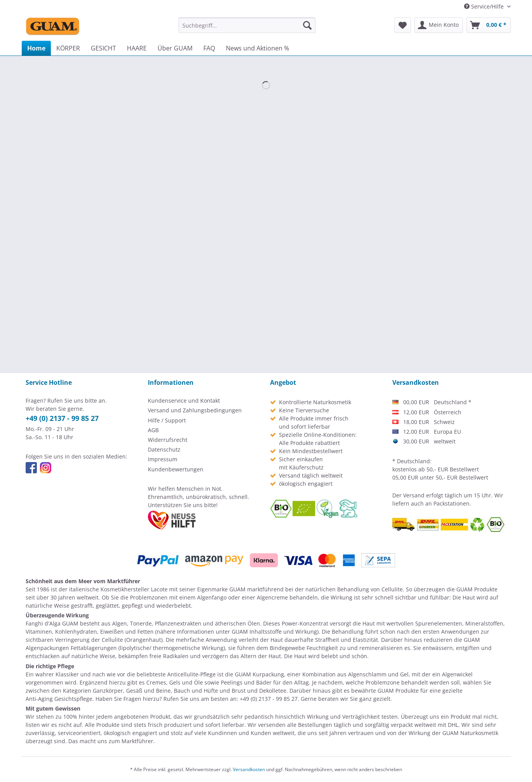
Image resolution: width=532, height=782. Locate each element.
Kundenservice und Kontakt (184, 401)
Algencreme (272, 597)
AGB (153, 430)
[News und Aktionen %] (257, 48)
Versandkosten (249, 769)
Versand (414, 495)
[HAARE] (137, 48)
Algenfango (212, 597)
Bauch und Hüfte (196, 691)
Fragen (132, 699)
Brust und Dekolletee (259, 691)
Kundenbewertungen (176, 469)
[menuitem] (247, 25)
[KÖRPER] (68, 48)
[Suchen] (307, 25)
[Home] (36, 48)
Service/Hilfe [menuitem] (485, 6)
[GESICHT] (103, 48)
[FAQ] (209, 48)
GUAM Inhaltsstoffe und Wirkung (274, 632)
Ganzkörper (108, 691)
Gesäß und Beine (148, 691)
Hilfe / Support (167, 420)
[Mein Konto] (439, 25)
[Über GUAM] (175, 48)
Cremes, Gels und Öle (175, 682)
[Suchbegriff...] (247, 25)
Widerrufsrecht (168, 440)
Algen (120, 623)
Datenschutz (164, 449)
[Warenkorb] (489, 25)
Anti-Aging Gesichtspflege (59, 699)
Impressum (163, 459)
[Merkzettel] (403, 25)
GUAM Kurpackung (259, 674)
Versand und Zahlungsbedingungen (195, 410)
